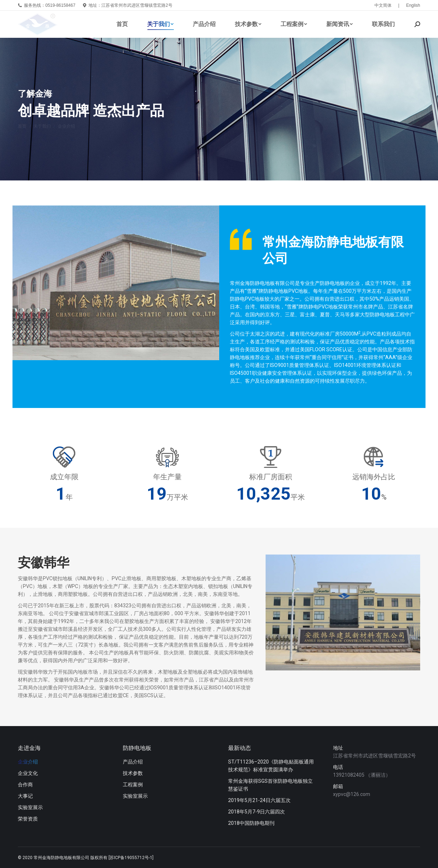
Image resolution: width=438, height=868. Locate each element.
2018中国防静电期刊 (251, 823)
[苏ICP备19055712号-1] (131, 858)
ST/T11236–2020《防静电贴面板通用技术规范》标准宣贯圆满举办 (271, 766)
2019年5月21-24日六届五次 (259, 800)
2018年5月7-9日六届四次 (256, 812)
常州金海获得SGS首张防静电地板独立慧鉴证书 (270, 785)
